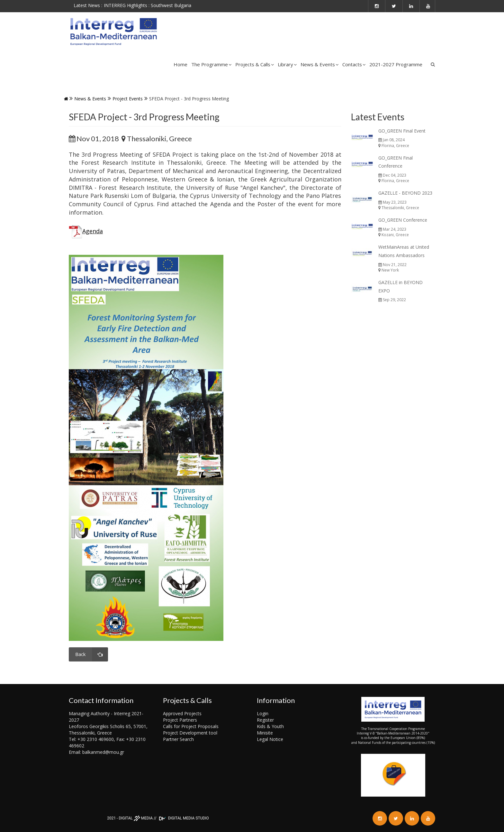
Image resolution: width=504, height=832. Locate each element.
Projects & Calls (255, 64)
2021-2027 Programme (396, 64)
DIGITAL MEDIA (136, 818)
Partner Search (178, 739)
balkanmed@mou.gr (103, 752)
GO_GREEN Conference (403, 220)
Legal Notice (270, 739)
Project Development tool (190, 733)
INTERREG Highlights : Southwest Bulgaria (148, 5)
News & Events (319, 64)
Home (180, 64)
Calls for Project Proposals (191, 726)
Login (263, 713)
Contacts (354, 64)
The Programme (211, 64)
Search (433, 64)
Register (265, 720)
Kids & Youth (270, 726)
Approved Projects (182, 713)
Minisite (265, 733)
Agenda (93, 231)
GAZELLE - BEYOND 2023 (405, 193)
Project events (128, 99)
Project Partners (180, 720)
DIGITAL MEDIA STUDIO (183, 818)
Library (287, 64)
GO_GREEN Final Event (402, 131)
